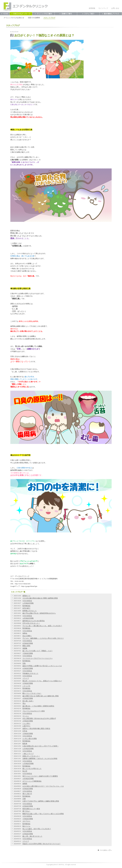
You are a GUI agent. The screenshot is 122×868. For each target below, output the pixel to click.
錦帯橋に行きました (30, 611)
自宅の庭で (26, 608)
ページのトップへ (106, 850)
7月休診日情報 (28, 653)
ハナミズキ (26, 686)
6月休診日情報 (28, 668)
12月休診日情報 (28, 749)
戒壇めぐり (26, 596)
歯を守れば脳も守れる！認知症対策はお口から (39, 613)
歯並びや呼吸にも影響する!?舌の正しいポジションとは (42, 666)
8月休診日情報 (28, 643)
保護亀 (25, 648)
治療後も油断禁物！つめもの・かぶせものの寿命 (40, 759)
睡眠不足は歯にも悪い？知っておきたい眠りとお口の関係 (43, 814)
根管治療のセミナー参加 (31, 809)
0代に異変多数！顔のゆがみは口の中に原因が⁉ (39, 719)
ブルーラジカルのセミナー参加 (34, 711)
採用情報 (92, 8)
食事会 (25, 633)
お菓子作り (26, 726)
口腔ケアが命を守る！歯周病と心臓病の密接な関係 (41, 801)
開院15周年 (26, 646)
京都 (24, 799)
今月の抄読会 (27, 601)
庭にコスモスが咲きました (32, 769)
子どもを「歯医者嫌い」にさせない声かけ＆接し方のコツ (43, 638)
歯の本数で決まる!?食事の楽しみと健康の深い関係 (41, 696)
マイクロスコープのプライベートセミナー (38, 658)
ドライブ (26, 678)
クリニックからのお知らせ (14, 18)
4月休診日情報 (28, 698)
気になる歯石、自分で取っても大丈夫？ (37, 829)
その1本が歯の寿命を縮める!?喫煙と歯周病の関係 (40, 598)
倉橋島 (25, 784)
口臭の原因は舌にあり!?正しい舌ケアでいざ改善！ (41, 746)
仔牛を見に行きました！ (31, 623)
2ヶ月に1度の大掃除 (30, 739)
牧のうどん (26, 826)
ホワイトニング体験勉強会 (32, 781)
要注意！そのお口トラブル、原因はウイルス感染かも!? (42, 681)
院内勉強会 (26, 606)
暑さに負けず (27, 794)
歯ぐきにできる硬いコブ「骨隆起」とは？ (38, 651)
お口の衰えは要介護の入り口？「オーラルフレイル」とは (43, 786)
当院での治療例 (34, 18)
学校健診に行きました (30, 673)
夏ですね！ (26, 811)
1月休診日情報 (28, 734)
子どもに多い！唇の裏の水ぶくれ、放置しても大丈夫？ (42, 626)
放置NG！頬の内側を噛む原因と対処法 (36, 729)
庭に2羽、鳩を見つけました (32, 836)
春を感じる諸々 (28, 701)
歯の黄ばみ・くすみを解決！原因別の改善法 (38, 706)
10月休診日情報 (28, 618)
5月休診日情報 (28, 683)
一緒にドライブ (28, 754)
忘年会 (25, 731)
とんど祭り (26, 724)
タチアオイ (26, 821)
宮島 (24, 663)
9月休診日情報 (28, 789)
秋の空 (25, 771)
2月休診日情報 (28, 721)
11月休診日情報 (28, 603)
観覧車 (25, 744)
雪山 (24, 703)
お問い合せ (115, 8)
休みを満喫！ (27, 636)
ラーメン (26, 716)
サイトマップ (103, 8)
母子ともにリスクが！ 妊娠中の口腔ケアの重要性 (40, 776)
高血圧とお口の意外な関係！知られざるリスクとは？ (41, 844)
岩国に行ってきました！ (31, 756)
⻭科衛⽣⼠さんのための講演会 (34, 621)
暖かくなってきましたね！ (32, 693)
